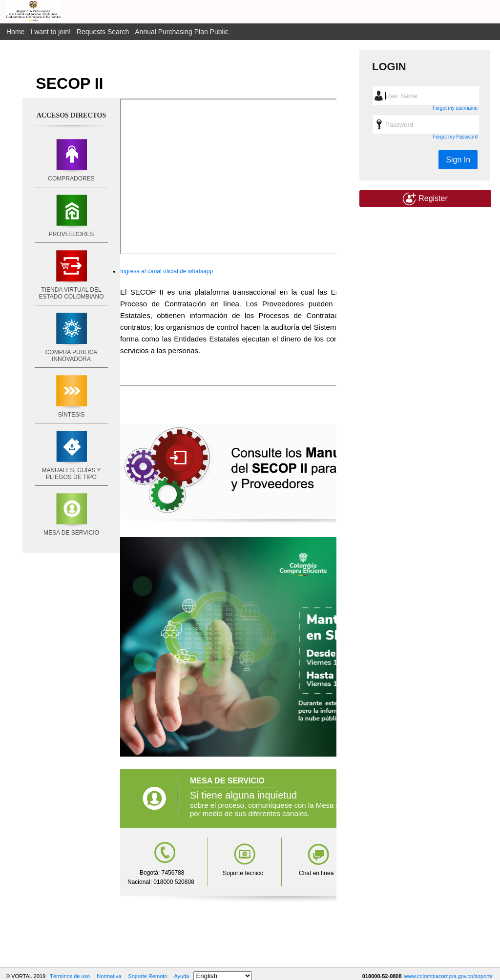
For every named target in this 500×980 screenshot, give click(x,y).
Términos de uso (70, 976)
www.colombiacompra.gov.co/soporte (448, 976)
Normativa (109, 976)
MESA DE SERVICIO (71, 533)
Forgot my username (455, 108)
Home (15, 32)
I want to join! (51, 32)
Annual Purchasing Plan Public (181, 32)
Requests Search (103, 32)
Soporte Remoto (147, 976)
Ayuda (181, 976)
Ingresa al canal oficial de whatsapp (167, 271)
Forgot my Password (455, 137)
